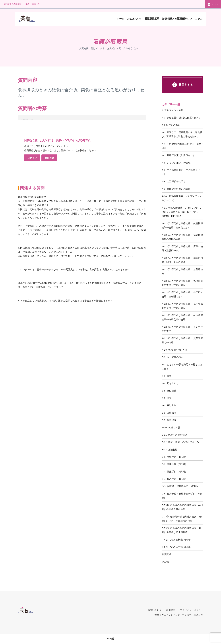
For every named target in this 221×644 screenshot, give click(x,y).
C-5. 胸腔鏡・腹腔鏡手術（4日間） (180, 486)
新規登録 (49, 158)
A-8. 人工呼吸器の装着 (174, 181)
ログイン (213, 4)
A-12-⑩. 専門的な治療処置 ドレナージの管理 (182, 329)
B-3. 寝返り (168, 376)
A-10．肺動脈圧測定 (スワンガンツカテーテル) (182, 198)
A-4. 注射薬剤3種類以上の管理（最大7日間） (182, 146)
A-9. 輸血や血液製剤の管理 (176, 189)
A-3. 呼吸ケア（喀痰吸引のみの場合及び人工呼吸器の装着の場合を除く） (182, 134)
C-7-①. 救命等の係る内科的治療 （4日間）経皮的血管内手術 (182, 507)
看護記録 (166, 554)
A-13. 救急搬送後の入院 (174, 350)
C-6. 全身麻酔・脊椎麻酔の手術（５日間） (182, 496)
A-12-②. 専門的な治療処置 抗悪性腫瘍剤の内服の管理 (182, 237)
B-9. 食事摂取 (169, 420)
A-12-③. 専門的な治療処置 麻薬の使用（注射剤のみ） (182, 248)
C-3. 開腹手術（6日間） (174, 472)
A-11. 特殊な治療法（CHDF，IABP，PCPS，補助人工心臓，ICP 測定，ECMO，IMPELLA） (182, 212)
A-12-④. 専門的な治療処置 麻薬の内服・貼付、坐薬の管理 (182, 260)
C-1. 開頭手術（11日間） (175, 457)
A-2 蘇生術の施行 (171, 125)
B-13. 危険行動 (170, 449)
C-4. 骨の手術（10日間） (175, 479)
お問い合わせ (155, 610)
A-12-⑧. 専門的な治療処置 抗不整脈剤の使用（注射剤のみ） (182, 306)
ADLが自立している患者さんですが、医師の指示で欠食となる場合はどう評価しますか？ (65, 301)
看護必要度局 (152, 19)
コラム (199, 19)
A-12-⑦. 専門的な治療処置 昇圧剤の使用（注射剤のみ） (182, 294)
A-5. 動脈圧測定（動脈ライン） (178, 155)
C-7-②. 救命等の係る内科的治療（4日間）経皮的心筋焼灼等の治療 (182, 519)
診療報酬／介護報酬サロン (177, 19)
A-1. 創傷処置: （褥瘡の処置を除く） (181, 118)
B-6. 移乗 (167, 398)
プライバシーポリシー (191, 610)
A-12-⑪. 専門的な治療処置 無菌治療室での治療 (182, 340)
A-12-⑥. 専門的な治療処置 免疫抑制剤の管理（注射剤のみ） (182, 283)
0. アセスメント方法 (173, 110)
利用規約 (171, 610)
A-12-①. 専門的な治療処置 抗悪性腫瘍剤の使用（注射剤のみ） (182, 225)
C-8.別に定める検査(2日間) (176, 540)
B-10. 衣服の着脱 (171, 427)
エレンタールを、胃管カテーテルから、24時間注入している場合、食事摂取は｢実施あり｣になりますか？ (74, 269)
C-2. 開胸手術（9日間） (174, 464)
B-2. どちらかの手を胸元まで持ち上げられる (182, 367)
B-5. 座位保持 (169, 391)
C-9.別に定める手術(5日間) (176, 547)
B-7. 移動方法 (169, 405)
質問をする (182, 85)
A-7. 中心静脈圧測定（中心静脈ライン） (181, 172)
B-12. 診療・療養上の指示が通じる (180, 442)
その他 (165, 562)
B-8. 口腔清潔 (169, 413)
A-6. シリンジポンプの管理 (176, 163)
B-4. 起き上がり (170, 383)
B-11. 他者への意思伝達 (174, 435)
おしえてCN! (134, 19)
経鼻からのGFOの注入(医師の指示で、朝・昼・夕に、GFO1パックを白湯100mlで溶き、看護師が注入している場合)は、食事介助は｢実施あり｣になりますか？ (80, 285)
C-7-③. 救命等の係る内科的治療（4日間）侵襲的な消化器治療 (182, 530)
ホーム (120, 19)
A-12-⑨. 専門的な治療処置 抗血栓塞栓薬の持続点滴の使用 (182, 317)
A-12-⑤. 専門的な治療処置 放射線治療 (182, 271)
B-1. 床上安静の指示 (173, 357)
